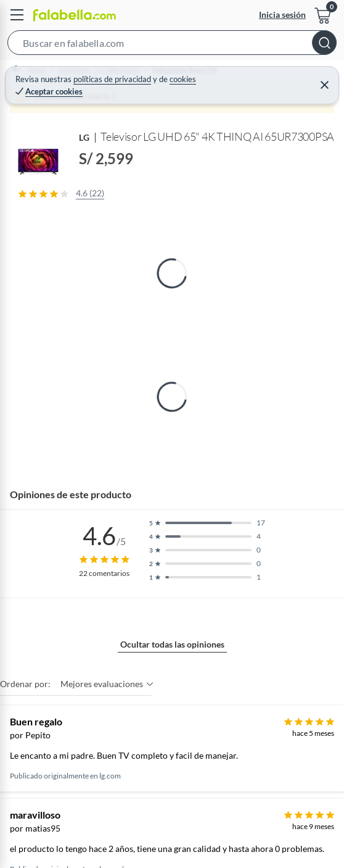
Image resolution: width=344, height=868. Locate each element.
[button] (172, 45)
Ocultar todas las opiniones (172, 644)
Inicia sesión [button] (282, 15)
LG (84, 137)
